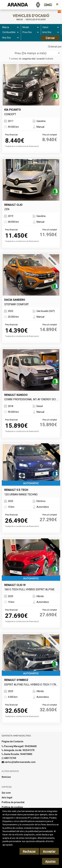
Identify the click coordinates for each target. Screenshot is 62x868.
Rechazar (29, 851)
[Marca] (10, 27)
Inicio (20, 20)
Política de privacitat (13, 802)
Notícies (6, 777)
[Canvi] (50, 27)
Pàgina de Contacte (12, 741)
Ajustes (50, 861)
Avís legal (7, 798)
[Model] (30, 27)
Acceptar (49, 851)
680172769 (10, 758)
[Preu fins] (30, 32)
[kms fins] (50, 32)
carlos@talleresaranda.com (20, 762)
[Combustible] (10, 32)
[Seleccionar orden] (37, 53)
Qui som (6, 793)
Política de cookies (12, 807)
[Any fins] (10, 38)
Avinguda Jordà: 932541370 (19, 750)
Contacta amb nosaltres (16, 736)
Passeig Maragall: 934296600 (20, 746)
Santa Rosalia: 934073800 (18, 754)
